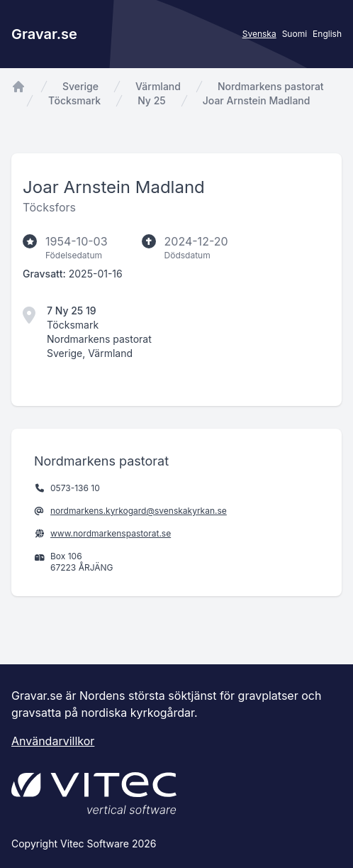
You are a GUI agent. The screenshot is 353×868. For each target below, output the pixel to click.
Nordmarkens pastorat (271, 86)
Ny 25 (152, 100)
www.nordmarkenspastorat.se (111, 533)
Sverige (80, 86)
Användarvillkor (53, 741)
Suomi (295, 34)
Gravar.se (44, 34)
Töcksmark (74, 100)
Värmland (158, 86)
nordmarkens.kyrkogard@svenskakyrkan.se (139, 511)
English (327, 34)
